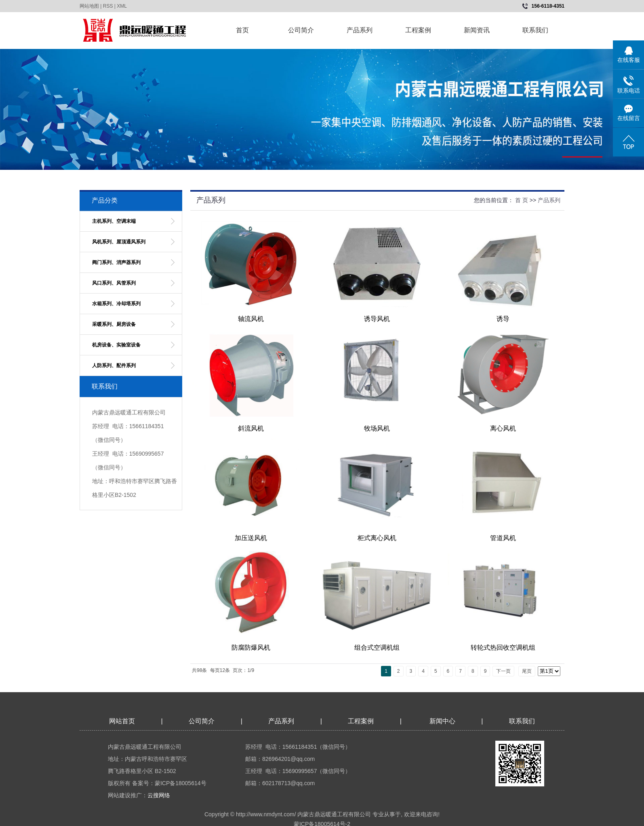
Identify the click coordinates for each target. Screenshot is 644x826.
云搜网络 (159, 795)
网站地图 (89, 6)
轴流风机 (251, 319)
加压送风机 (251, 538)
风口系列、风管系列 (114, 283)
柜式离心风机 (377, 538)
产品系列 (360, 30)
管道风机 (503, 538)
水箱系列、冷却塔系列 (116, 304)
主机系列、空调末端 (114, 221)
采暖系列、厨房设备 (114, 324)
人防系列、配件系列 (114, 365)
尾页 (527, 671)
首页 (242, 30)
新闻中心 (442, 721)
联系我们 (535, 30)
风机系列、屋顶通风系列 (119, 242)
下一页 (503, 671)
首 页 (522, 200)
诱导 (503, 319)
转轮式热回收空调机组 (503, 647)
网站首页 (122, 721)
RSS (108, 6)
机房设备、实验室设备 (116, 345)
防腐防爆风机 (251, 647)
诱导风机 (377, 319)
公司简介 (301, 30)
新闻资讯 (477, 30)
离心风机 (503, 428)
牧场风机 (377, 428)
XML (122, 6)
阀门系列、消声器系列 (116, 262)
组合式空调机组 (377, 647)
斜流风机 (251, 428)
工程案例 (418, 30)
